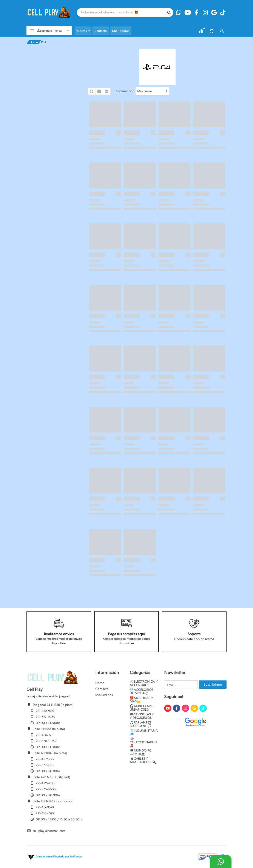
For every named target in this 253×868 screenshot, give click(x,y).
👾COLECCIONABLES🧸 (143, 742)
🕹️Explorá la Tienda (49, 31)
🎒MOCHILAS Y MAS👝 (141, 700)
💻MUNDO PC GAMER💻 (140, 752)
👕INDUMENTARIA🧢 (144, 732)
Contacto (102, 689)
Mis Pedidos (104, 695)
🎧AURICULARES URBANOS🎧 (142, 708)
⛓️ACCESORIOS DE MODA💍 (142, 691)
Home (34, 42)
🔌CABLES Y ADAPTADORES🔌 (143, 760)
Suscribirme (213, 684)
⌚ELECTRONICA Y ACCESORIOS (144, 683)
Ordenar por (125, 91)
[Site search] (121, 12)
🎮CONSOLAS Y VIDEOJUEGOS (142, 716)
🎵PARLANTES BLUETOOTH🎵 (141, 724)
